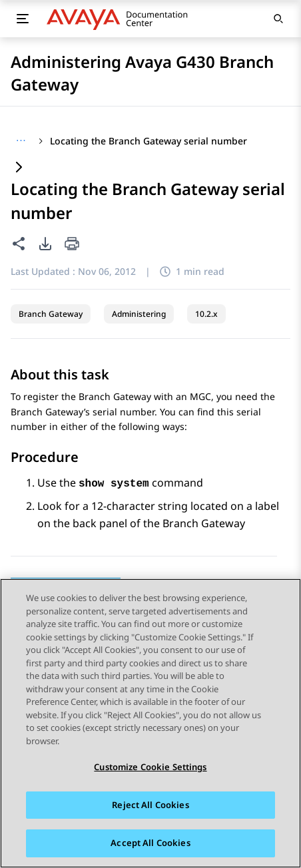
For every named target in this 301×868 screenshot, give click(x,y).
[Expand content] (19, 168)
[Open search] (278, 19)
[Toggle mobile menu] (23, 19)
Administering (139, 314)
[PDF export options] (45, 244)
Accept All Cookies (150, 843)
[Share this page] (19, 244)
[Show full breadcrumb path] (21, 141)
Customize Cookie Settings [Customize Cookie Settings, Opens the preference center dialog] (150, 767)
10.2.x (206, 314)
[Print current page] (72, 245)
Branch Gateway (51, 314)
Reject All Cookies (150, 805)
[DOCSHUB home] (121, 19)
